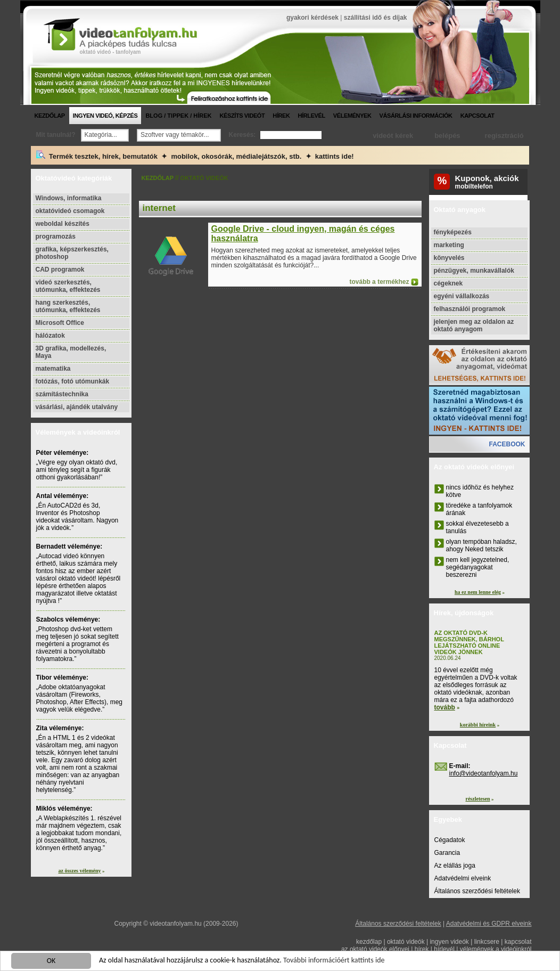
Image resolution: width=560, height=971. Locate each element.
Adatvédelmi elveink (463, 878)
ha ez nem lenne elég (478, 592)
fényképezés (453, 232)
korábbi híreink (478, 725)
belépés (447, 136)
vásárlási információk (416, 116)
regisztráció (504, 136)
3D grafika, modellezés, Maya (71, 352)
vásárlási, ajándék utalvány (77, 407)
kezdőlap (50, 116)
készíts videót (242, 116)
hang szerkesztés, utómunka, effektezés (68, 306)
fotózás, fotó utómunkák (73, 381)
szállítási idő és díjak (376, 18)
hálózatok (50, 336)
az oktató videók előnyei (375, 949)
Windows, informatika (69, 198)
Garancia (447, 853)
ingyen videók (449, 942)
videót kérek (393, 136)
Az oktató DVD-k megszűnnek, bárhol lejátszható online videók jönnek (469, 642)
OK (51, 962)
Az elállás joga (455, 866)
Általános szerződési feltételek (477, 891)
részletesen (477, 799)
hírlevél (312, 116)
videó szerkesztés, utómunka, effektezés (68, 286)
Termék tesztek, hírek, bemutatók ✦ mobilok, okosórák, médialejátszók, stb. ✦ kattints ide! (195, 155)
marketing (449, 245)
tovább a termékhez (379, 282)
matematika (53, 369)
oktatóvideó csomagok (70, 211)
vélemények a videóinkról (496, 949)
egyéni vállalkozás (462, 296)
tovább (445, 707)
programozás (56, 236)
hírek (281, 116)
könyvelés (449, 258)
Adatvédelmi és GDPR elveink (489, 924)
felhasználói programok (470, 309)
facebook (507, 444)
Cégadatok (450, 840)
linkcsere (487, 942)
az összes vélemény (80, 871)
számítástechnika (62, 394)
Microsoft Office (60, 323)
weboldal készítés (63, 224)
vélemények (352, 116)
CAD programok (60, 270)
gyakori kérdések (312, 18)
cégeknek (448, 283)
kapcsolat (477, 116)
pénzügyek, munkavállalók (474, 271)
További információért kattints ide (334, 961)
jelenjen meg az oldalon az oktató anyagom (474, 325)
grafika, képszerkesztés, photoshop (72, 253)
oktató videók (406, 942)
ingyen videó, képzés (105, 116)
